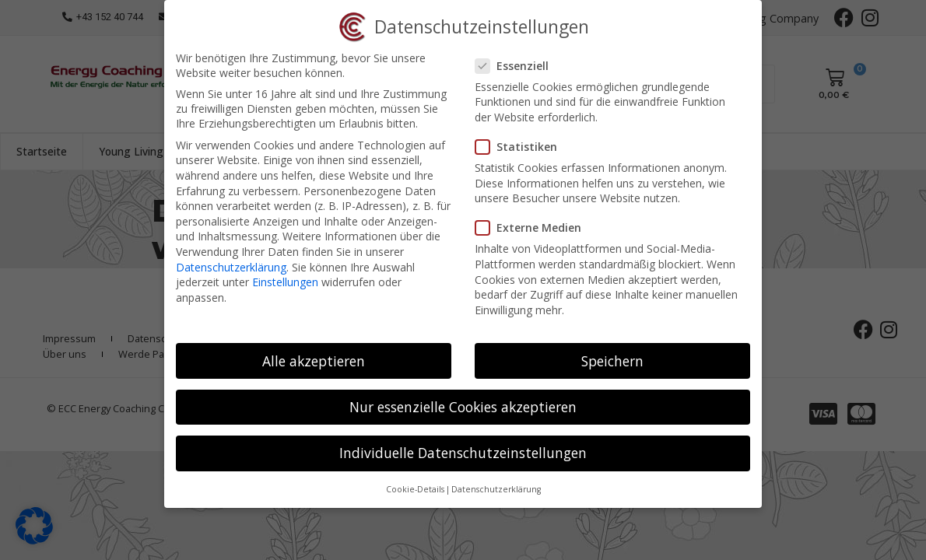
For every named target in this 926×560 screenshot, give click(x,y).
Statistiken (521, 147)
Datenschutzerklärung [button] (496, 489)
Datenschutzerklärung (231, 267)
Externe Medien (533, 227)
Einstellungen (285, 282)
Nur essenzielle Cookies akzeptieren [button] (463, 407)
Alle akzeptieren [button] (314, 361)
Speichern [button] (612, 361)
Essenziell (517, 66)
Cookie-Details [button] (415, 489)
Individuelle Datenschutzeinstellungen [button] (463, 453)
